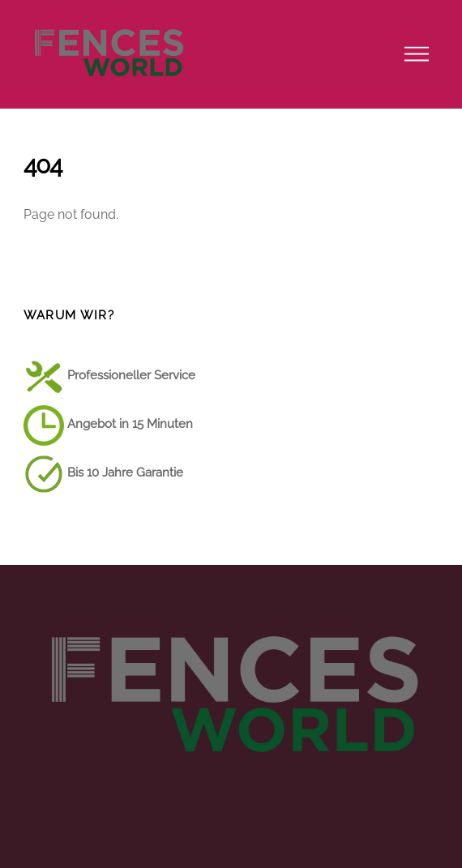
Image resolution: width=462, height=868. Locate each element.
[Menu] (417, 54)
